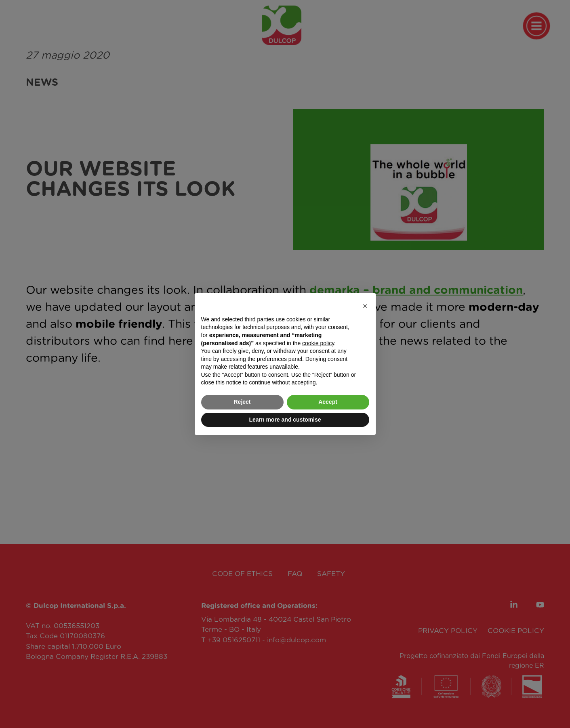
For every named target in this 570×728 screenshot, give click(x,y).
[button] (365, 306)
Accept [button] (328, 402)
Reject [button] (242, 402)
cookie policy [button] (318, 343)
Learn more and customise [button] (285, 420)
